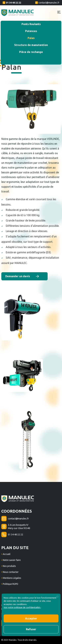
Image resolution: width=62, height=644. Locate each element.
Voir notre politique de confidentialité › (22, 607)
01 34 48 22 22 (12, 3)
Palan (31, 38)
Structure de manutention (31, 45)
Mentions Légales (12, 578)
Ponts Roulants (31, 24)
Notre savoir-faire (11, 560)
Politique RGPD (10, 584)
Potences (31, 31)
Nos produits (9, 566)
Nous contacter (10, 572)
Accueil (6, 554)
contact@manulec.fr (47, 3)
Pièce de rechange (31, 52)
